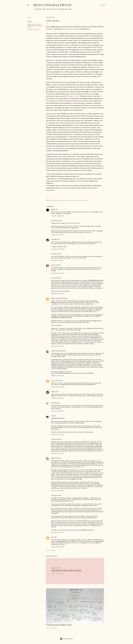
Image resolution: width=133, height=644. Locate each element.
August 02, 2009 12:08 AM (58, 249)
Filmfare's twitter (73, 96)
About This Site (51, 9)
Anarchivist (54, 265)
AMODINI (54, 403)
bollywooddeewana (57, 351)
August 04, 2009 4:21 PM (57, 411)
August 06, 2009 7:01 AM (57, 434)
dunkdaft (54, 240)
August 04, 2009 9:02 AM (58, 398)
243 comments (59, 574)
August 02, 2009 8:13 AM (57, 294)
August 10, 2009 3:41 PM (57, 532)
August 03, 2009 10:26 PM (58, 387)
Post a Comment (51, 551)
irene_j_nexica (55, 380)
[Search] (103, 5)
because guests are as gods (66, 571)
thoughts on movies (33, 30)
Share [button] (29, 17)
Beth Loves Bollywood (52, 5)
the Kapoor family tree (59, 625)
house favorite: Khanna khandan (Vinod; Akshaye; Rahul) (35, 26)
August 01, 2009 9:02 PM (57, 235)
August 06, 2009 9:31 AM (57, 453)
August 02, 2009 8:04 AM (58, 273)
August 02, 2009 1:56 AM (57, 260)
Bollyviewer (55, 458)
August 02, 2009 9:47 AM (58, 346)
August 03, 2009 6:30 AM (58, 376)
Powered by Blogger (66, 639)
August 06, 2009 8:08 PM (58, 491)
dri (52, 416)
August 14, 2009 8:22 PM (57, 547)
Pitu (52, 537)
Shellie (53, 392)
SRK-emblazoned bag (71, 29)
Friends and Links (64, 9)
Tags (44, 9)
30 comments (54, 628)
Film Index (37, 9)
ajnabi (53, 209)
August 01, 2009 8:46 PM (57, 216)
